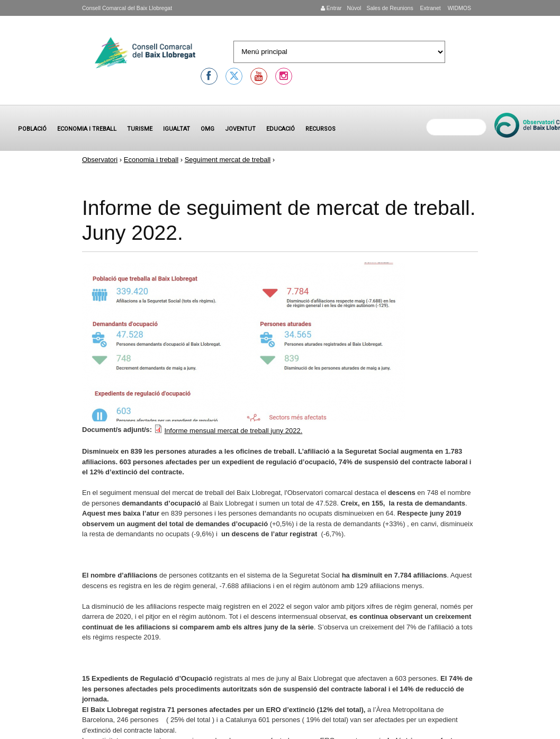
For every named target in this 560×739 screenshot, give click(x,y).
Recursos (320, 129)
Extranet (430, 8)
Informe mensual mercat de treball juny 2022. (233, 431)
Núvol (354, 8)
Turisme (140, 129)
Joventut (240, 129)
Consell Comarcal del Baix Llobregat (127, 8)
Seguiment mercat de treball (228, 160)
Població (32, 129)
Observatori (100, 160)
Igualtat (177, 129)
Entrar (331, 8)
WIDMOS (459, 8)
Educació (281, 129)
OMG (207, 129)
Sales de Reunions (390, 8)
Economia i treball (87, 129)
